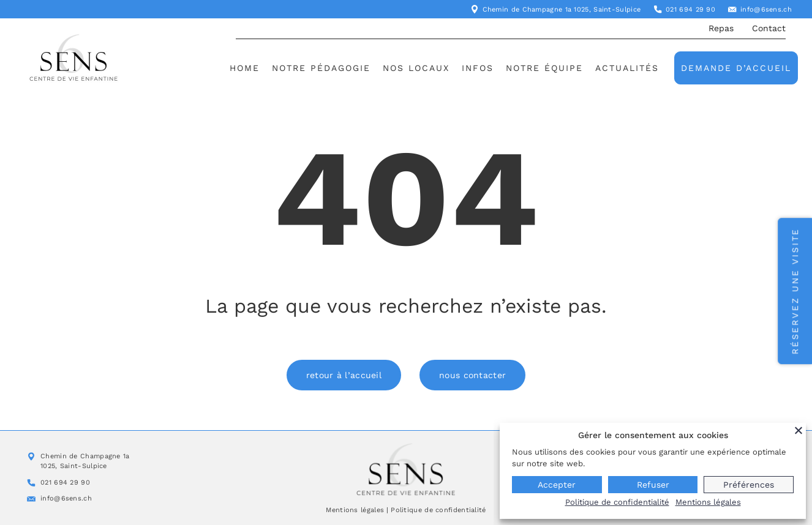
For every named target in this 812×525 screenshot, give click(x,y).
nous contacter (472, 375)
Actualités (627, 68)
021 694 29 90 (690, 9)
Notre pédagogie (321, 68)
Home (245, 68)
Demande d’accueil (736, 68)
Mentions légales (355, 510)
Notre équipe (544, 68)
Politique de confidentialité (438, 510)
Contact (769, 28)
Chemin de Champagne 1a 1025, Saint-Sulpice (562, 9)
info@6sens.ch (766, 9)
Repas (721, 28)
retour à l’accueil (344, 375)
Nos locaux (416, 68)
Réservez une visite (795, 291)
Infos (478, 68)
